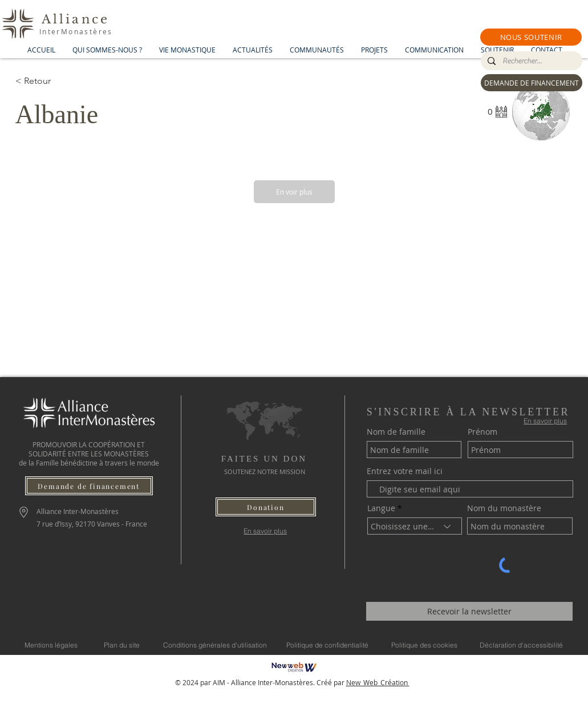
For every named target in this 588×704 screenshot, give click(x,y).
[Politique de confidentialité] (327, 645)
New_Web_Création (378, 682)
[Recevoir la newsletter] (469, 611)
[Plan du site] (122, 645)
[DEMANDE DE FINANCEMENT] (532, 83)
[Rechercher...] (530, 61)
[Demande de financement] (89, 486)
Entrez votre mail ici (405, 471)
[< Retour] (56, 81)
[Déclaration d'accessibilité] (521, 645)
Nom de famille (396, 432)
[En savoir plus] (265, 531)
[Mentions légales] (51, 645)
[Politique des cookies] (424, 645)
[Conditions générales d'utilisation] (215, 645)
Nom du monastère (504, 508)
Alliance (76, 19)
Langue (381, 508)
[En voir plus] (294, 192)
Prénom (482, 432)
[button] (531, 37)
